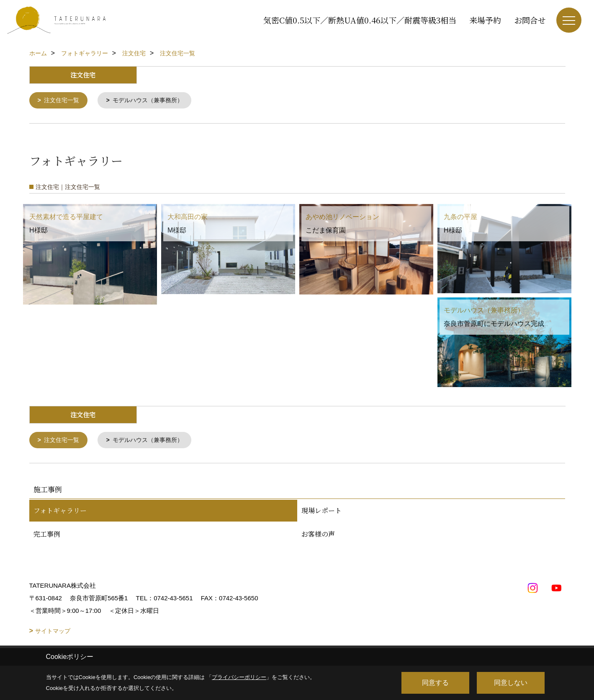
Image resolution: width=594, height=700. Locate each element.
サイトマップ (53, 633)
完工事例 (47, 536)
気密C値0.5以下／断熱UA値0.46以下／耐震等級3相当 (360, 20)
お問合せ (530, 20)
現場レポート (321, 512)
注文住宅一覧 (63, 101)
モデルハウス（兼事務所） (154, 101)
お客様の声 (318, 536)
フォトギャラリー (60, 512)
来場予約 (485, 20)
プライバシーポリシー (239, 677)
